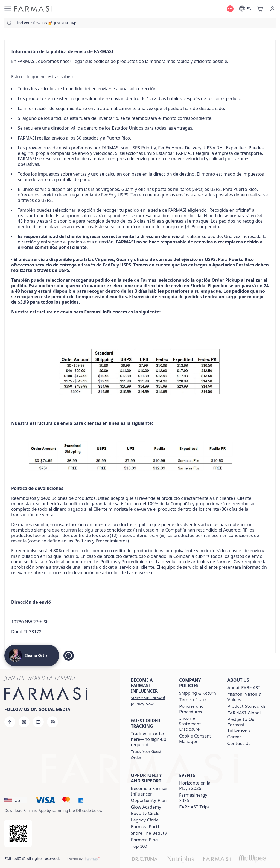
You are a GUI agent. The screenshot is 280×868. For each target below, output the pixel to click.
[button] (15, 800)
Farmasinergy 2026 (193, 798)
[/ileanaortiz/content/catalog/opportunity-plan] (149, 800)
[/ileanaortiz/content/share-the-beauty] (149, 833)
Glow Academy (146, 807)
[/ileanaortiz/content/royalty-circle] (145, 814)
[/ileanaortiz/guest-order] (150, 754)
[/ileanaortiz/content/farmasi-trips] (194, 807)
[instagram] (24, 722)
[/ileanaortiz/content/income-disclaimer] (198, 724)
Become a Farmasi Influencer (150, 791)
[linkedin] (52, 722)
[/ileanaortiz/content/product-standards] (247, 706)
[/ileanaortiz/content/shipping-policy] (198, 693)
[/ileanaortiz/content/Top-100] (139, 846)
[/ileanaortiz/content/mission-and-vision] (247, 697)
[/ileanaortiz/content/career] (234, 737)
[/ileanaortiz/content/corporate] (244, 713)
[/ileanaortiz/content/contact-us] (239, 744)
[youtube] (38, 722)
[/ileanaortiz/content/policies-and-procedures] (198, 709)
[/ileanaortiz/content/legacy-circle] (145, 820)
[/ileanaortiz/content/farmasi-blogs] (145, 840)
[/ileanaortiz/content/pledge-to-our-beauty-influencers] (247, 725)
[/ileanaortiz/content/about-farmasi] (244, 688)
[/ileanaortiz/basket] (260, 9)
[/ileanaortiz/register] (150, 701)
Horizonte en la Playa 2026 (195, 786)
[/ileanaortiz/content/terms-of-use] (192, 700)
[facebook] (10, 722)
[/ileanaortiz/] (33, 9)
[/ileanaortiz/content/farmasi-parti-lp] (145, 827)
